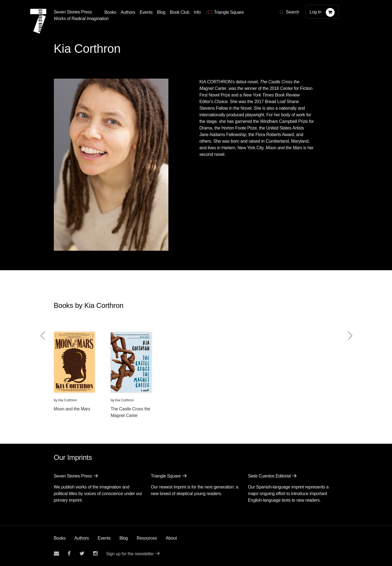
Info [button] (197, 12)
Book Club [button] (180, 12)
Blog (124, 538)
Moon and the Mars (72, 409)
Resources (147, 538)
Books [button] (110, 12)
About (171, 538)
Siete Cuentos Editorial (269, 476)
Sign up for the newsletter (130, 554)
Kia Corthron (68, 400)
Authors (81, 538)
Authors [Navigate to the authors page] (128, 12)
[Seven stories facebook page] (69, 553)
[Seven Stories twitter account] (82, 553)
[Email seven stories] (56, 553)
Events (104, 538)
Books (60, 538)
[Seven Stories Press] (38, 21)
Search (292, 12)
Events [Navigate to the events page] (146, 12)
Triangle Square (166, 476)
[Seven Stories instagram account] (95, 553)
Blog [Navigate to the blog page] (161, 12)
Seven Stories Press (73, 12)
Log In (315, 12)
